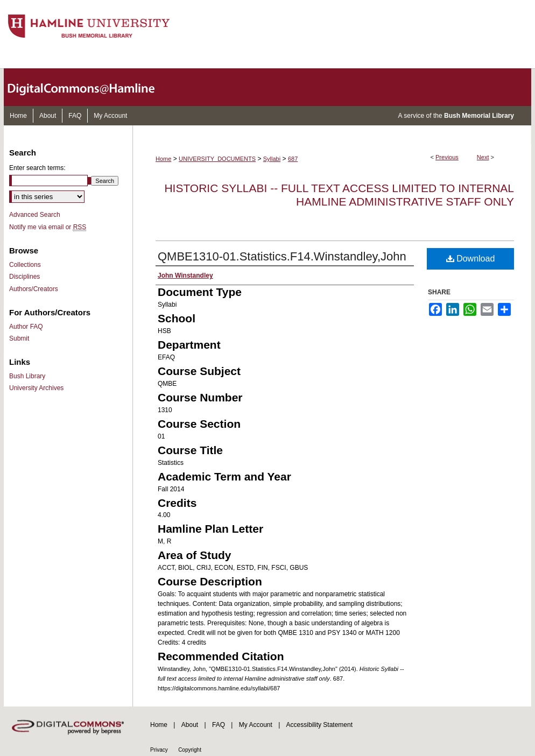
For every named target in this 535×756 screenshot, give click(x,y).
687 (293, 159)
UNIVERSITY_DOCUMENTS (217, 159)
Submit (19, 338)
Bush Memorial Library (479, 116)
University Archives (36, 388)
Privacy (159, 750)
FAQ (219, 725)
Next (483, 157)
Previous (447, 157)
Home (163, 159)
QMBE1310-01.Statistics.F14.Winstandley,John (282, 256)
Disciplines (24, 277)
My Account (256, 725)
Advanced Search (35, 215)
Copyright (190, 750)
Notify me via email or (48, 227)
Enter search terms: (37, 168)
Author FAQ (26, 327)
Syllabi (272, 159)
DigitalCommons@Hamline (90, 87)
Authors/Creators (34, 289)
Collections (25, 265)
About (190, 725)
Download (471, 259)
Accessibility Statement (319, 725)
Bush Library (27, 376)
